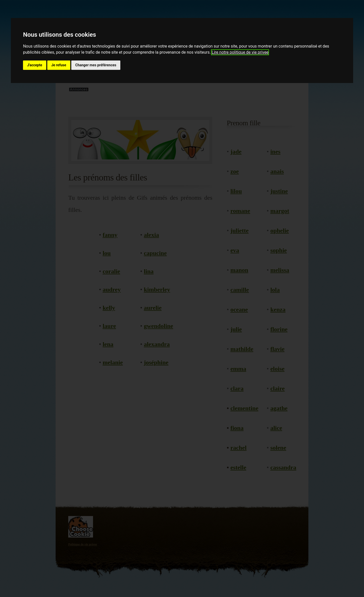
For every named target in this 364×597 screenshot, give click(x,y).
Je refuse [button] (59, 65)
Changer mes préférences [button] (96, 65)
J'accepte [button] (35, 65)
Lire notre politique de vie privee (240, 52)
